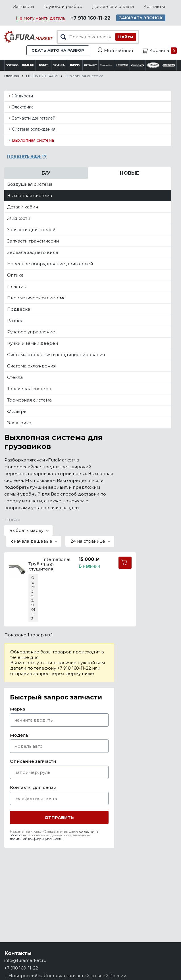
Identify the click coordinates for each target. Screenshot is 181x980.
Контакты (154, 6)
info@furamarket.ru (25, 960)
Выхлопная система (33, 140)
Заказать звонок (141, 18)
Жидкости (22, 96)
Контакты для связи (33, 787)
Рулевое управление (31, 332)
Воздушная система (30, 184)
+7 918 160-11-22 (90, 18)
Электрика (23, 107)
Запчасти (24, 6)
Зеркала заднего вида (33, 252)
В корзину (125, 563)
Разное (15, 320)
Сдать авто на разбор (58, 50)
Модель (19, 735)
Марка (17, 709)
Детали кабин (23, 207)
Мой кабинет (119, 50)
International (56, 559)
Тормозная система (29, 400)
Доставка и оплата (113, 6)
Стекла (15, 377)
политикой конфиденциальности (36, 839)
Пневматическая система (36, 298)
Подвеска (19, 309)
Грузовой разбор (63, 6)
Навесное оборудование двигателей (50, 264)
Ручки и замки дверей (33, 343)
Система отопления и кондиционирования (56, 355)
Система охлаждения (34, 129)
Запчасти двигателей (34, 118)
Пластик (16, 286)
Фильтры (17, 411)
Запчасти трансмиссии (33, 241)
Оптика (15, 275)
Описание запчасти (33, 761)
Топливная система (29, 389)
